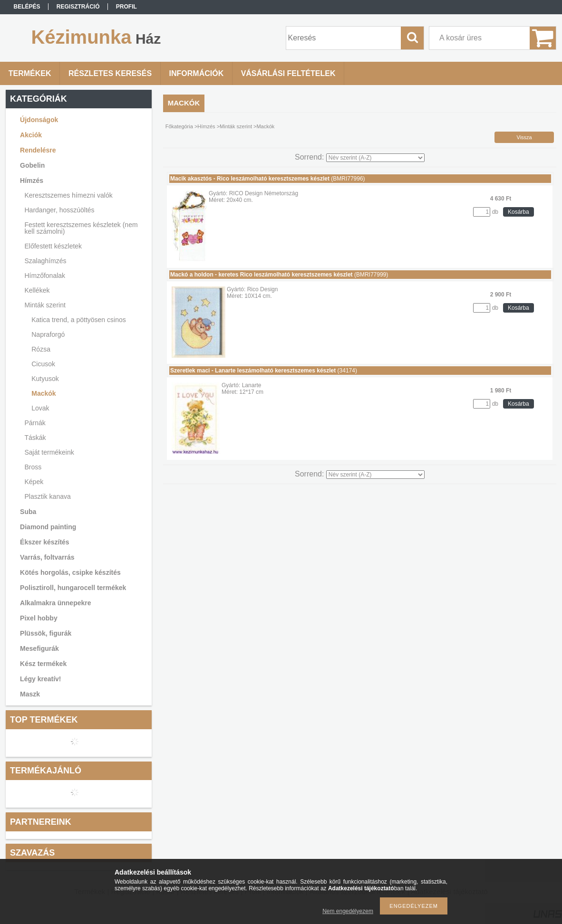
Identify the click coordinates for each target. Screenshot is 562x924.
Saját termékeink (49, 452)
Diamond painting (48, 527)
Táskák (35, 438)
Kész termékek (43, 664)
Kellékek (37, 290)
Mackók (44, 393)
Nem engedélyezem (348, 911)
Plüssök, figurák (46, 633)
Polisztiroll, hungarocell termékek (73, 588)
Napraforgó (48, 334)
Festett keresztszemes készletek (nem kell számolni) (81, 228)
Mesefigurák (39, 648)
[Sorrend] (375, 158)
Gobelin (32, 165)
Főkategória (179, 126)
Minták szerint (45, 305)
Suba (28, 512)
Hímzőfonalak (45, 276)
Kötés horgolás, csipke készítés (70, 572)
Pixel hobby (39, 618)
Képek (34, 482)
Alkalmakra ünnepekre (55, 603)
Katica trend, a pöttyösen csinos (78, 320)
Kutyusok (45, 379)
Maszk (30, 694)
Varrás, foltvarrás (47, 557)
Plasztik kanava (48, 496)
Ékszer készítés (45, 542)
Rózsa (41, 349)
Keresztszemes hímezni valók (69, 195)
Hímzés (32, 181)
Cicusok (43, 364)
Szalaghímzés (46, 261)
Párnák (35, 423)
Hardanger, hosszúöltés (60, 210)
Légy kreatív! (40, 679)
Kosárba (518, 212)
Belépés (27, 7)
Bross (33, 467)
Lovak (40, 408)
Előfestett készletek (53, 246)
